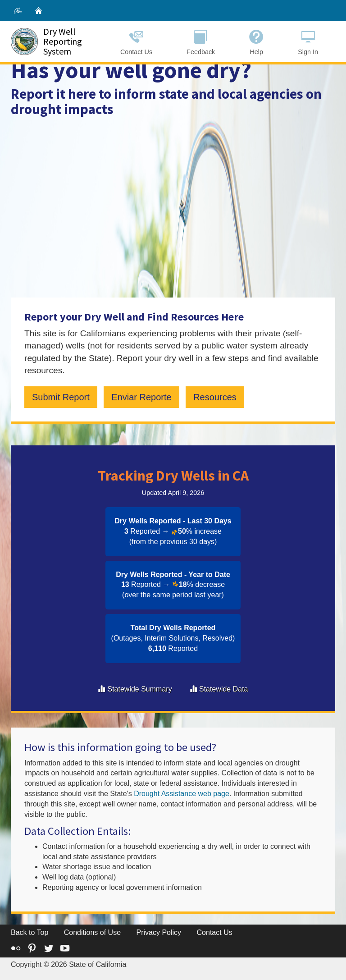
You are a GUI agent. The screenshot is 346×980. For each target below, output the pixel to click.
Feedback (201, 41)
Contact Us (136, 41)
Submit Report (61, 397)
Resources (215, 397)
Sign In (308, 41)
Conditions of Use (92, 932)
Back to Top (30, 932)
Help (256, 41)
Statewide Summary (139, 689)
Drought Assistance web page (182, 794)
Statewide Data (224, 689)
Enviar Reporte (141, 397)
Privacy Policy (159, 932)
